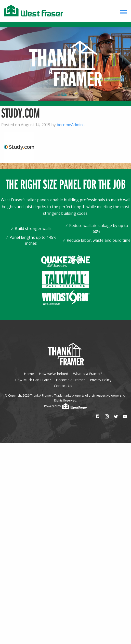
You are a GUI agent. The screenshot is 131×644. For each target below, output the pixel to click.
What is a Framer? (88, 374)
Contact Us (63, 386)
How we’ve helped (53, 374)
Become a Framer (70, 380)
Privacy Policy (101, 380)
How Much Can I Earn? (33, 380)
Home (29, 374)
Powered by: (65, 406)
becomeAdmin (70, 125)
